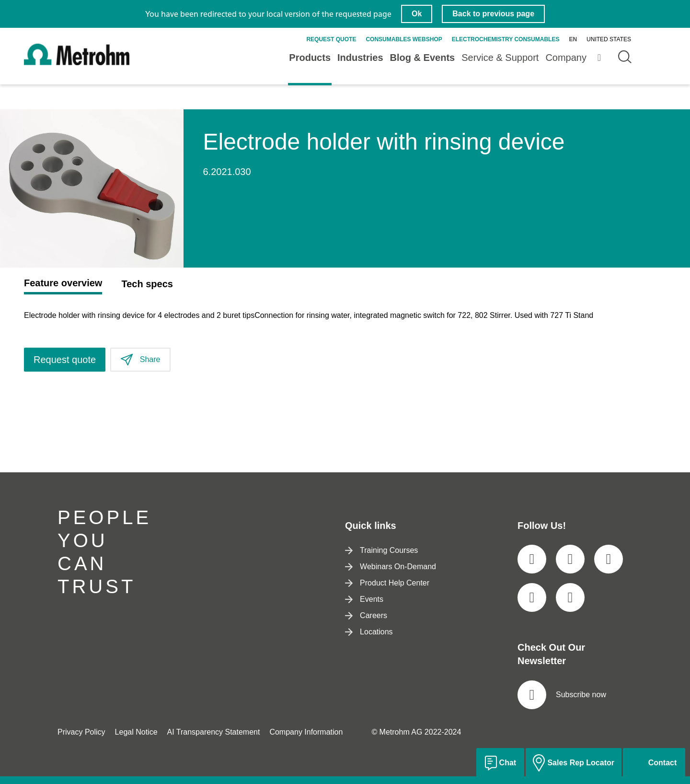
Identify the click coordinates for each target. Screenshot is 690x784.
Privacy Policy (81, 732)
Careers (366, 615)
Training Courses (381, 550)
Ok (417, 14)
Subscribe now (562, 695)
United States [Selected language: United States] (609, 39)
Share (140, 360)
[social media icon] (532, 559)
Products (310, 58)
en (573, 39)
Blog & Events (423, 58)
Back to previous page (493, 14)
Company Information (306, 732)
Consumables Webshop (404, 39)
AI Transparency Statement (214, 732)
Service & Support (500, 58)
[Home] (77, 63)
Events (364, 599)
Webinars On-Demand (391, 567)
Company (566, 58)
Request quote (331, 39)
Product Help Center (387, 583)
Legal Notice (136, 732)
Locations (369, 632)
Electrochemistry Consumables (506, 39)
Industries (360, 58)
